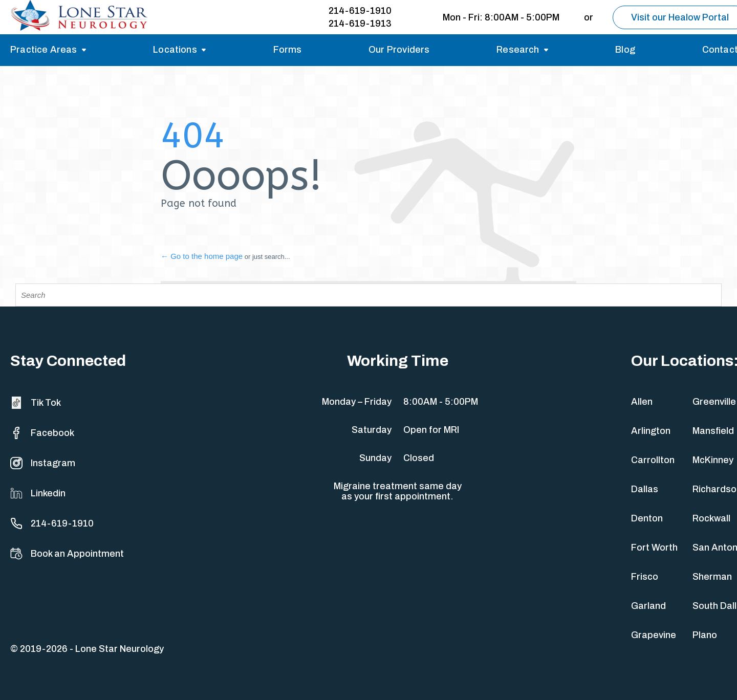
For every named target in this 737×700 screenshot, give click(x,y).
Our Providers (399, 50)
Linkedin (38, 493)
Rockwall (711, 518)
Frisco (645, 577)
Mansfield (713, 431)
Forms (288, 50)
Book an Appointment (67, 554)
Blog (625, 50)
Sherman (712, 577)
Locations (175, 50)
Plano (705, 635)
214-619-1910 (360, 11)
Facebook (42, 433)
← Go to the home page (202, 256)
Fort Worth (654, 548)
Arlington (651, 431)
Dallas (645, 489)
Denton (647, 518)
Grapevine (654, 635)
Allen (642, 402)
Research (518, 50)
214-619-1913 (360, 24)
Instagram (43, 463)
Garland (648, 606)
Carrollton (653, 460)
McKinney (713, 460)
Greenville (714, 402)
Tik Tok (36, 403)
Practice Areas (44, 50)
